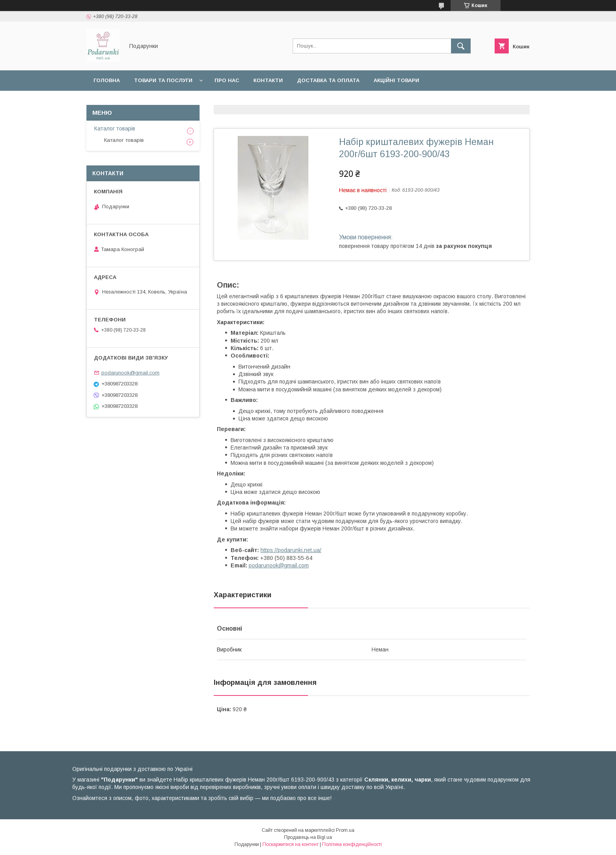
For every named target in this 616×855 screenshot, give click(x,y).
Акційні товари (396, 80)
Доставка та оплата (328, 80)
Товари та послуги (163, 80)
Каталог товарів (115, 128)
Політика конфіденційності (352, 844)
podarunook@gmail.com (279, 565)
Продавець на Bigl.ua (308, 837)
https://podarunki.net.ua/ (291, 550)
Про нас (227, 80)
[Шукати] (461, 46)
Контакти (268, 80)
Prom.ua (345, 830)
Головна (107, 80)
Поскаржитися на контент (291, 844)
